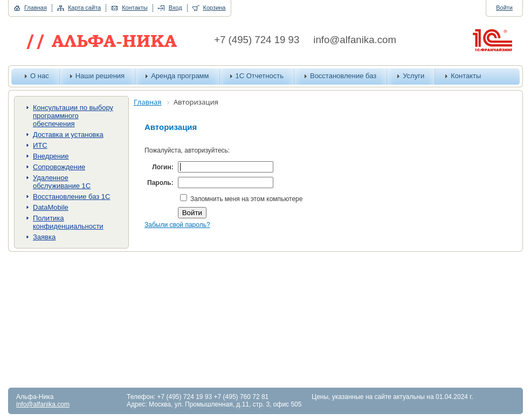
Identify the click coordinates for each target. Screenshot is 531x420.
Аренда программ (180, 76)
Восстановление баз (343, 76)
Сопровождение (59, 167)
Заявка (44, 237)
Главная (36, 8)
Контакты (135, 8)
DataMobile (51, 207)
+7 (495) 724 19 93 (257, 40)
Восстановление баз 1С (71, 197)
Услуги (413, 76)
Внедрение (51, 156)
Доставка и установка (68, 135)
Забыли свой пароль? (177, 225)
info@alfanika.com (355, 40)
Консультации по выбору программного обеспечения (73, 116)
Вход (175, 8)
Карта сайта (84, 8)
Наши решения (100, 76)
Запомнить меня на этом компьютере (246, 199)
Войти (504, 8)
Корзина (215, 8)
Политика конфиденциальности (68, 222)
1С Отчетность (260, 76)
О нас (40, 76)
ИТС (40, 145)
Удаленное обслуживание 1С (62, 182)
